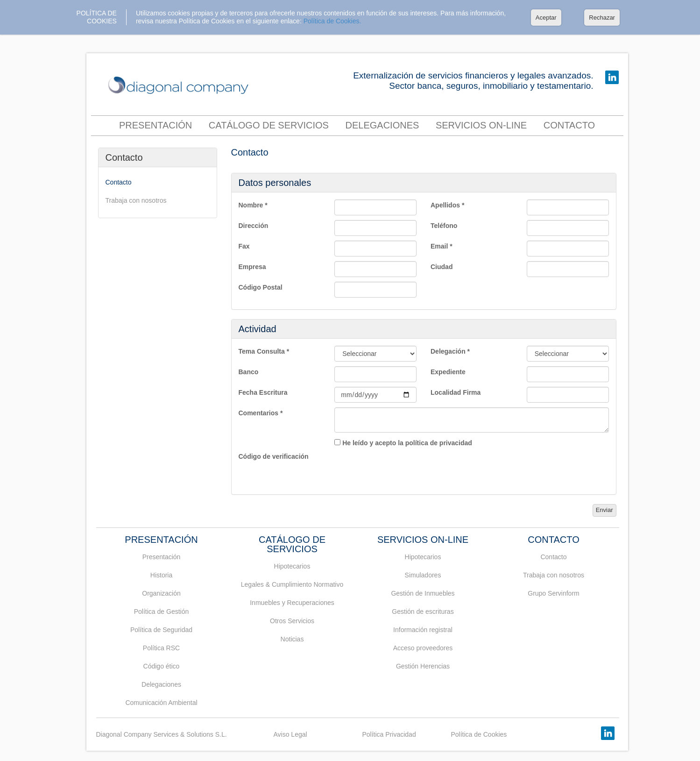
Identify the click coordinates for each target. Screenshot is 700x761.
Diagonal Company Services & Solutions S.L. (162, 734)
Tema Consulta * (264, 351)
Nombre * (253, 205)
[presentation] (405, 469)
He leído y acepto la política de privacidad (407, 443)
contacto (569, 125)
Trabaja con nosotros (136, 200)
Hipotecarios (292, 566)
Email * (442, 246)
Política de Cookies (479, 734)
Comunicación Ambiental (161, 703)
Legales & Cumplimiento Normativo (292, 584)
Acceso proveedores (423, 648)
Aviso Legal (290, 734)
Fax (244, 246)
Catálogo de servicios (269, 125)
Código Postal (261, 287)
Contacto (124, 157)
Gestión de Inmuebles (423, 593)
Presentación (156, 125)
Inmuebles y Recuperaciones (292, 603)
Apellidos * (447, 205)
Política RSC (161, 648)
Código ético (162, 666)
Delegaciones (382, 125)
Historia (161, 575)
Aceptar (546, 18)
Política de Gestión (162, 612)
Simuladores (423, 575)
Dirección (254, 226)
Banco (249, 372)
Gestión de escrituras (423, 612)
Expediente (448, 372)
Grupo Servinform (553, 593)
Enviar (605, 510)
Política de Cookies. (332, 21)
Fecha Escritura (263, 392)
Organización (161, 593)
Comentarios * (261, 413)
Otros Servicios (292, 621)
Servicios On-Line (481, 125)
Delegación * (450, 351)
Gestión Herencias (423, 666)
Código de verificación (274, 456)
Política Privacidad (389, 734)
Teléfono (444, 226)
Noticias (292, 639)
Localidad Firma (456, 392)
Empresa (252, 267)
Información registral (423, 630)
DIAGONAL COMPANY (181, 86)
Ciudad (442, 267)
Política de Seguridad (161, 630)
